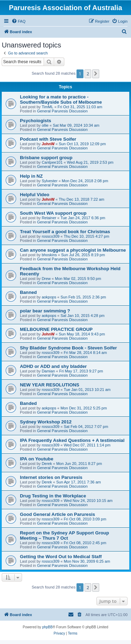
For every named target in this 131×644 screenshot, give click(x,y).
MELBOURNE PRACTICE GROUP (56, 329)
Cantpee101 (52, 162)
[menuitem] (19, 21)
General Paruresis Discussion (62, 111)
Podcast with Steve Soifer (48, 139)
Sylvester (49, 181)
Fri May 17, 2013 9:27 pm (81, 371)
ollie (45, 125)
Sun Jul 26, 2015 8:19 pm (83, 255)
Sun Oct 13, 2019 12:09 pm (82, 144)
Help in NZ (31, 176)
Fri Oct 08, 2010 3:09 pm (85, 519)
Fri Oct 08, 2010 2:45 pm (85, 543)
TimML (47, 107)
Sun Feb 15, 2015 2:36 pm (83, 297)
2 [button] (88, 74)
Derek (47, 464)
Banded (28, 403)
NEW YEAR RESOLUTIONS (50, 385)
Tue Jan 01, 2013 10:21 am (87, 390)
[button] (96, 74)
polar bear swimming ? (45, 311)
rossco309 (50, 236)
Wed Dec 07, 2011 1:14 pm (87, 445)
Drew (46, 279)
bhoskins (49, 255)
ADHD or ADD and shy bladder (53, 366)
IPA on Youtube (37, 459)
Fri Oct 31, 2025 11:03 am (80, 107)
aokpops (49, 297)
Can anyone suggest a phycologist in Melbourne (73, 250)
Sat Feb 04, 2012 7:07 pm (86, 427)
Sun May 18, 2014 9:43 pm (82, 334)
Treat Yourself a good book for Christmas (65, 232)
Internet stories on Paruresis (51, 477)
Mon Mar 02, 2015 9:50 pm (78, 279)
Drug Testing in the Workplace (53, 496)
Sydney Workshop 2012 (46, 422)
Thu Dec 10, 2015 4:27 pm (86, 236)
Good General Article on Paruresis (57, 514)
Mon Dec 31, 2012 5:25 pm (84, 408)
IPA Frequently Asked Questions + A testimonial (72, 440)
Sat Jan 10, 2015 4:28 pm (82, 316)
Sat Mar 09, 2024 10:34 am (76, 125)
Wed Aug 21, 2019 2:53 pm (90, 162)
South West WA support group (53, 213)
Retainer (49, 218)
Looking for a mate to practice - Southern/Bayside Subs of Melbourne (61, 99)
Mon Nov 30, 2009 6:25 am (87, 561)
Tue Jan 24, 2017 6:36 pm (83, 218)
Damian (48, 371)
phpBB (48, 627)
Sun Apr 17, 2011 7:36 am (79, 482)
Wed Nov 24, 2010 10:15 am (88, 501)
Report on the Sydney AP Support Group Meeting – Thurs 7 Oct (64, 535)
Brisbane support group (46, 158)
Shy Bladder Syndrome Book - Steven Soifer (68, 348)
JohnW (48, 144)
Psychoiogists (35, 121)
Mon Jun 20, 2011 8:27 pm (79, 464)
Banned (28, 292)
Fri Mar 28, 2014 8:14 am (85, 353)
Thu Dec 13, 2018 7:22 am (81, 199)
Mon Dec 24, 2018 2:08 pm (85, 181)
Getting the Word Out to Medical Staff (61, 557)
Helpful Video (35, 195)
